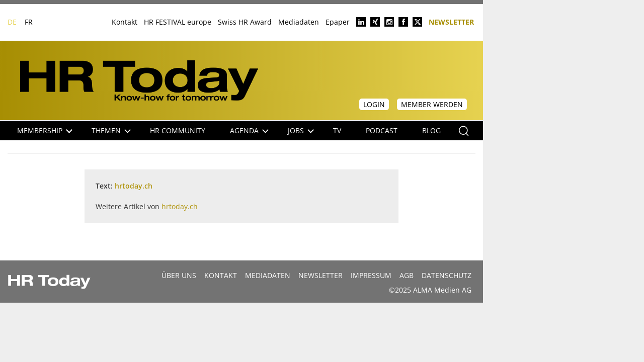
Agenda (249, 130)
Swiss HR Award (245, 22)
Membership (45, 130)
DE (12, 22)
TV (337, 130)
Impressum (371, 275)
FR (29, 22)
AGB (407, 275)
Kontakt (125, 22)
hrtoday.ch (134, 186)
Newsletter (451, 21)
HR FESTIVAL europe (178, 22)
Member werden (432, 104)
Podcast (382, 130)
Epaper (338, 22)
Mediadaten (299, 22)
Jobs (301, 130)
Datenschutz (447, 275)
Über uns (179, 275)
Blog (431, 130)
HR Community (178, 130)
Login (374, 104)
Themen (111, 130)
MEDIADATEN (268, 275)
